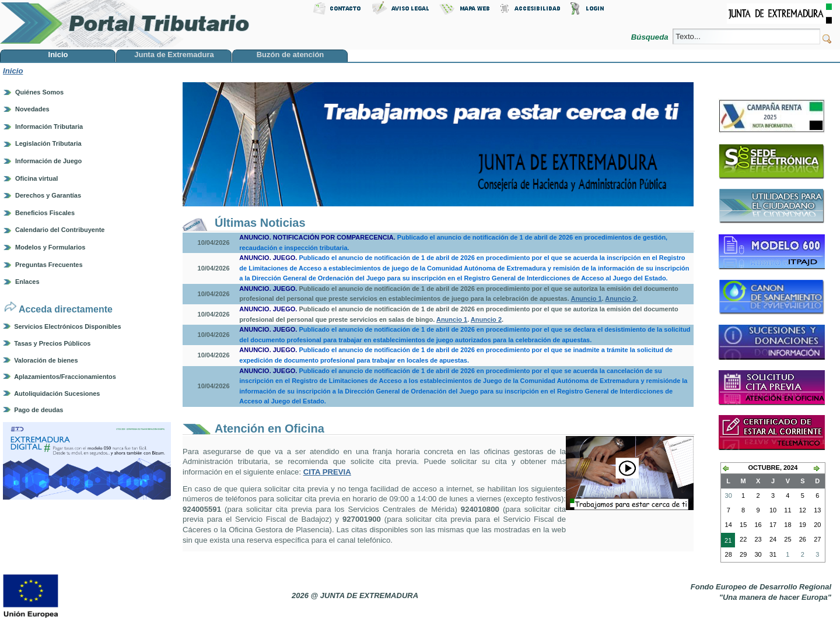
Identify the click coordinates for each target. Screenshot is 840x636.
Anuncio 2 (620, 298)
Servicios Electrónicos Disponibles (67, 326)
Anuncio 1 (586, 298)
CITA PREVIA (327, 472)
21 (726, 542)
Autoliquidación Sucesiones (57, 393)
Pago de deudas (38, 410)
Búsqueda (651, 37)
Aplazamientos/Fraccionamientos (65, 377)
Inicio (13, 71)
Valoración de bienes (46, 360)
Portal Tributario (125, 24)
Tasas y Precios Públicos (52, 343)
